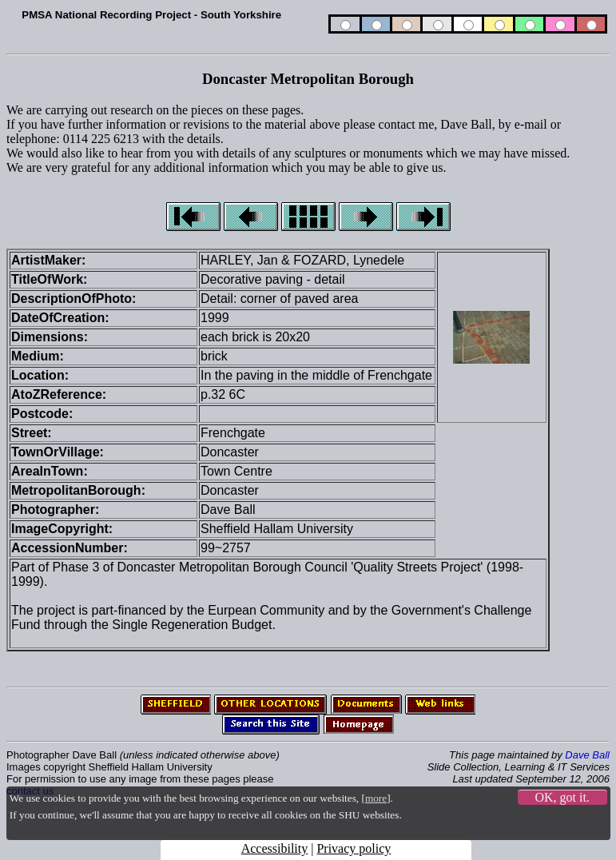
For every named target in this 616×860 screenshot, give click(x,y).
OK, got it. (562, 797)
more (376, 798)
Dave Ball (587, 755)
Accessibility (275, 848)
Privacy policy (354, 848)
